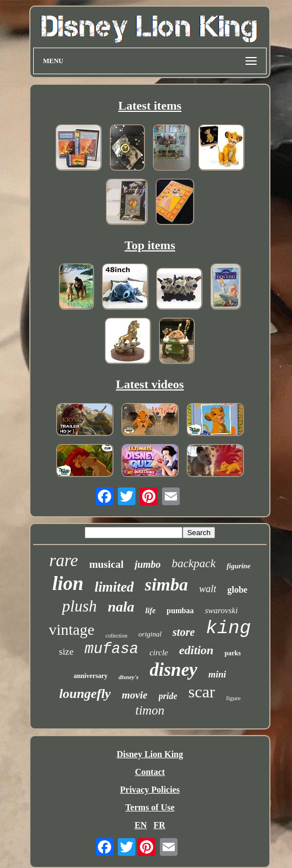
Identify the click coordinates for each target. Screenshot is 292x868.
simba (166, 584)
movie (134, 695)
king (228, 628)
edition (196, 650)
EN (140, 825)
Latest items (150, 106)
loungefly (85, 694)
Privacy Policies (150, 790)
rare (64, 560)
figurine (239, 566)
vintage (71, 630)
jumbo (147, 564)
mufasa (111, 649)
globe (237, 590)
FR (159, 825)
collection (116, 636)
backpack (193, 563)
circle (159, 653)
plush (79, 606)
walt (208, 589)
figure (233, 698)
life (151, 611)
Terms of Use (150, 807)
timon (150, 710)
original (150, 634)
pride (168, 696)
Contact (150, 772)
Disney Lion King (150, 754)
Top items (150, 245)
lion (68, 584)
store (184, 632)
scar (201, 692)
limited (114, 587)
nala (121, 607)
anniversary (90, 676)
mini (217, 674)
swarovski (221, 610)
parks (233, 653)
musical (106, 564)
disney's (128, 677)
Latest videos (150, 384)
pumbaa (180, 611)
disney (174, 670)
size (66, 652)
